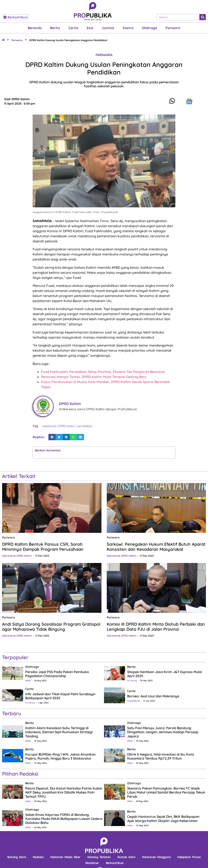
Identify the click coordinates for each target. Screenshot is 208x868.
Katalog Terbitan (99, 857)
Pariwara (173, 28)
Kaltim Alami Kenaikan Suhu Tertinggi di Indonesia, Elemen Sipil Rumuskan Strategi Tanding (59, 732)
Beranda (35, 28)
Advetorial (49, 426)
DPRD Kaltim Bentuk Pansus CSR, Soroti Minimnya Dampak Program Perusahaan (43, 547)
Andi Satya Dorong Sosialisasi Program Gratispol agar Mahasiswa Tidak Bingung (51, 627)
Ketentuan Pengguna (156, 857)
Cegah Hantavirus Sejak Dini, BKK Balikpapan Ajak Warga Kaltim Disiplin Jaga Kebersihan (163, 819)
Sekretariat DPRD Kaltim (17, 556)
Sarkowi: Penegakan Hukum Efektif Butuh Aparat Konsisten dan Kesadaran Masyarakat (156, 547)
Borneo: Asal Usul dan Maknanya (153, 696)
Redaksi (38, 857)
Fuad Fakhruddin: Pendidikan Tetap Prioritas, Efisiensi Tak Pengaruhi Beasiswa (103, 372)
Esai (90, 28)
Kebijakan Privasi (189, 857)
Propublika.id (134, 701)
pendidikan (85, 426)
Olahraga (149, 28)
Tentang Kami (16, 857)
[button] (52, 437)
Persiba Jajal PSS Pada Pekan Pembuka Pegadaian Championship (57, 674)
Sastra (128, 28)
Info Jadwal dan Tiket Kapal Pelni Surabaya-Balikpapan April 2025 (61, 696)
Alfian (28, 681)
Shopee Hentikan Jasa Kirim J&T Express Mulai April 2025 (165, 674)
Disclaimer (92, 863)
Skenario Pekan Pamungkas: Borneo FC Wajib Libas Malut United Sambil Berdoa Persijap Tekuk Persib (166, 792)
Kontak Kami (126, 857)
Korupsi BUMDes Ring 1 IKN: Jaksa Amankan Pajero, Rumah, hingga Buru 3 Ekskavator (60, 756)
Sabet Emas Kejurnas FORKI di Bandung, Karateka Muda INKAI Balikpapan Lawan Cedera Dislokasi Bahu (64, 819)
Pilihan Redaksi (20, 774)
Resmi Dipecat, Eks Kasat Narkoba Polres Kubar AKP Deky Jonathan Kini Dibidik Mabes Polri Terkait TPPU (64, 792)
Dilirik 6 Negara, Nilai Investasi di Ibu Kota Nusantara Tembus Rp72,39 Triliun (161, 756)
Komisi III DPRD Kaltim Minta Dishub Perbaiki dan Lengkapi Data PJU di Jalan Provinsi (156, 627)
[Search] (203, 17)
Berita (55, 28)
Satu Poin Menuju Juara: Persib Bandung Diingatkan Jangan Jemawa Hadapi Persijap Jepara (163, 732)
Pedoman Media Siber (65, 857)
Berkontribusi (115, 863)
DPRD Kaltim (67, 426)
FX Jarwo (132, 681)
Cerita (73, 28)
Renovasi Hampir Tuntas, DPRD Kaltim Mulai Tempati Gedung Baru (94, 377)
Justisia (108, 28)
